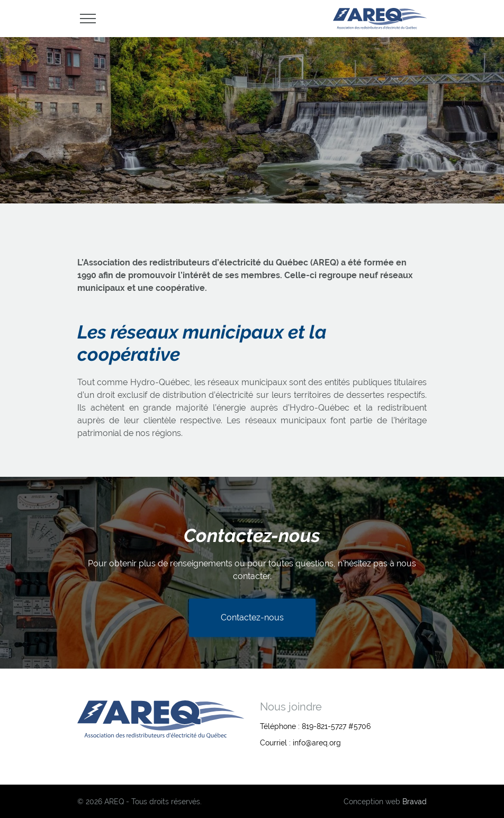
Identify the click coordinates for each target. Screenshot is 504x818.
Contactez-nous (252, 617)
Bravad (415, 802)
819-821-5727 (324, 726)
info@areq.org (317, 743)
